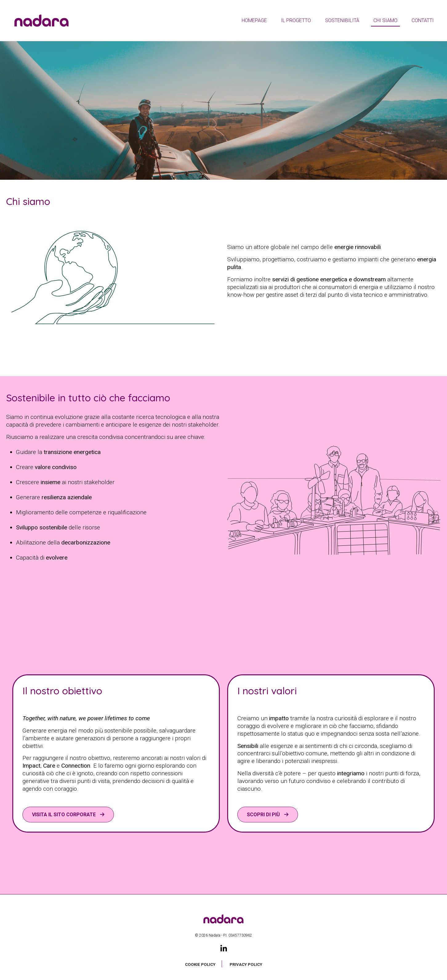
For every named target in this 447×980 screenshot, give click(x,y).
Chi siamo (385, 20)
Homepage (254, 20)
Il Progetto (296, 20)
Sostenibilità (342, 20)
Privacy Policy (246, 964)
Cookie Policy (200, 964)
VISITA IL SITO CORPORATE (64, 815)
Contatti (423, 20)
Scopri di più (264, 815)
